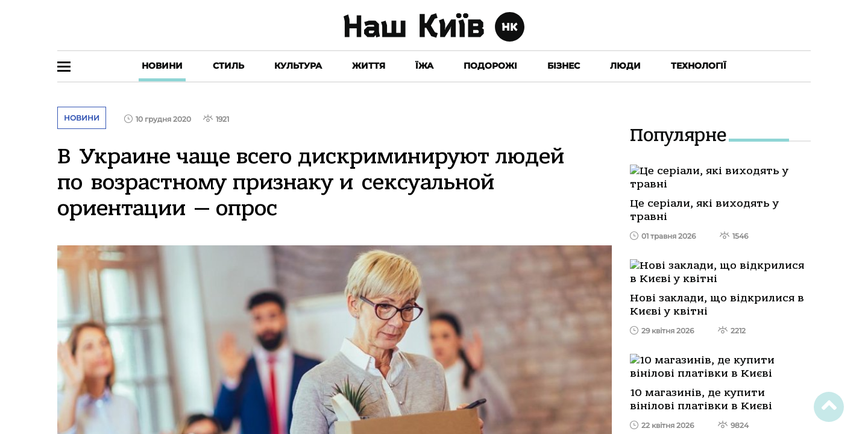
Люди (625, 66)
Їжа (424, 66)
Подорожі (490, 66)
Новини (162, 66)
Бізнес (564, 66)
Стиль (228, 66)
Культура (298, 66)
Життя (369, 66)
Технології (699, 66)
